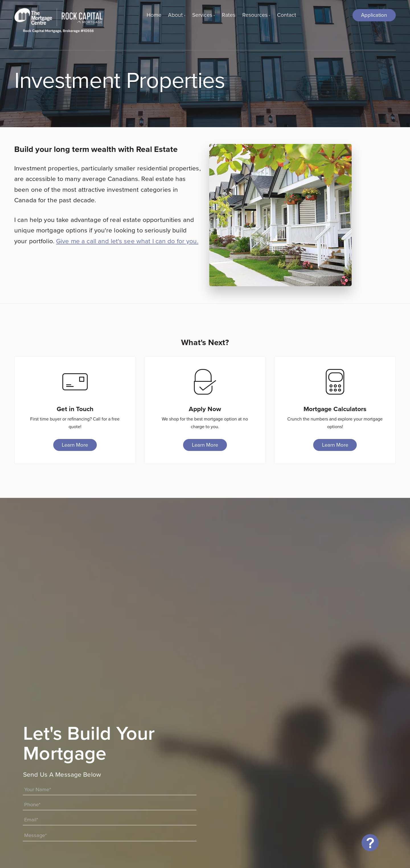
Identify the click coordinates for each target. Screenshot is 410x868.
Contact (287, 15)
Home (154, 15)
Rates (229, 15)
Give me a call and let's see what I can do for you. (127, 241)
